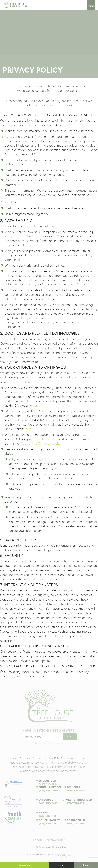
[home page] (15, 5)
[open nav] (91, 5)
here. (36, 405)
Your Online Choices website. (41, 443)
